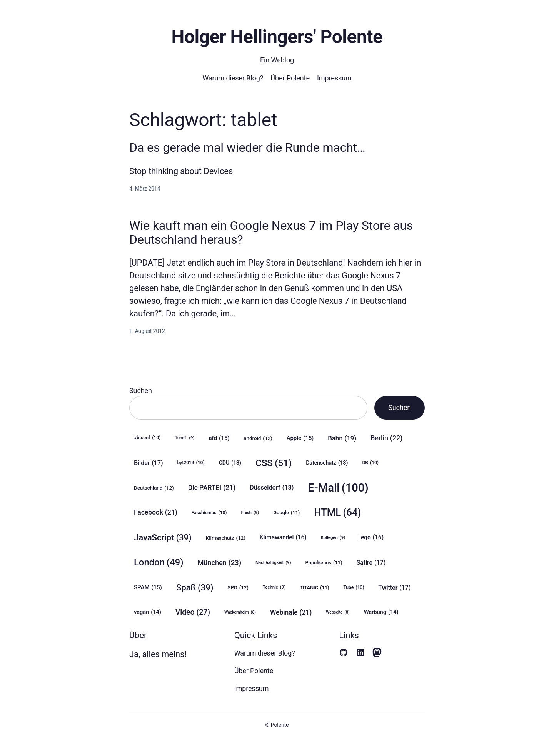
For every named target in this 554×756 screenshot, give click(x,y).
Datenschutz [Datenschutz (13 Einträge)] (327, 463)
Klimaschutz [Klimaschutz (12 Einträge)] (226, 538)
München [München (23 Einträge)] (219, 563)
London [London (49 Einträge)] (159, 563)
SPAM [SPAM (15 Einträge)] (148, 587)
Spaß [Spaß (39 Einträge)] (195, 588)
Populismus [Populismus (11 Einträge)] (324, 563)
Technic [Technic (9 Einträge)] (274, 587)
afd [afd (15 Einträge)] (219, 438)
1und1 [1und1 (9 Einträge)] (184, 438)
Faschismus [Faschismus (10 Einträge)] (209, 513)
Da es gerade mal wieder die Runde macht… (247, 147)
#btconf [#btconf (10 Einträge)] (147, 438)
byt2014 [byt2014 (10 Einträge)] (191, 463)
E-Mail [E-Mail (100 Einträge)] (338, 488)
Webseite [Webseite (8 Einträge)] (338, 612)
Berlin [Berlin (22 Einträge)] (386, 438)
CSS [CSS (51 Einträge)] (274, 463)
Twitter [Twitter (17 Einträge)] (394, 588)
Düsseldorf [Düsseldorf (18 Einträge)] (272, 488)
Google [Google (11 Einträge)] (286, 513)
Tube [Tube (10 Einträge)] (354, 588)
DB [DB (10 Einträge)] (370, 463)
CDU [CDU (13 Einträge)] (230, 463)
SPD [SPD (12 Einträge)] (238, 587)
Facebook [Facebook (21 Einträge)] (156, 513)
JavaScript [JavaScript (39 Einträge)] (163, 538)
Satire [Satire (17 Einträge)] (371, 563)
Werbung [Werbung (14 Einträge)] (381, 612)
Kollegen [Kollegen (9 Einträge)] (333, 538)
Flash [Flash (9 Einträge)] (250, 513)
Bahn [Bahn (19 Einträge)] (342, 438)
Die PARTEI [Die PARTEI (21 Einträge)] (212, 488)
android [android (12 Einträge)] (258, 438)
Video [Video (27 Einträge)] (193, 612)
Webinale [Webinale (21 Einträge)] (291, 613)
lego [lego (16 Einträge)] (371, 537)
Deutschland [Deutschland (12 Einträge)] (154, 488)
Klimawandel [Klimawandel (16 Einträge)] (283, 537)
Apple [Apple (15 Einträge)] (300, 438)
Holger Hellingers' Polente (277, 37)
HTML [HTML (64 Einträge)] (337, 513)
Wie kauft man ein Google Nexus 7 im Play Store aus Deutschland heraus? (271, 232)
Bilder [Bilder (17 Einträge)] (149, 463)
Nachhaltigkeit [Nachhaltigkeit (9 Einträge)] (273, 563)
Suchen (141, 391)
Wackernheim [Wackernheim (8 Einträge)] (240, 612)
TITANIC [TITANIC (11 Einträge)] (314, 588)
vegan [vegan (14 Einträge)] (148, 612)
